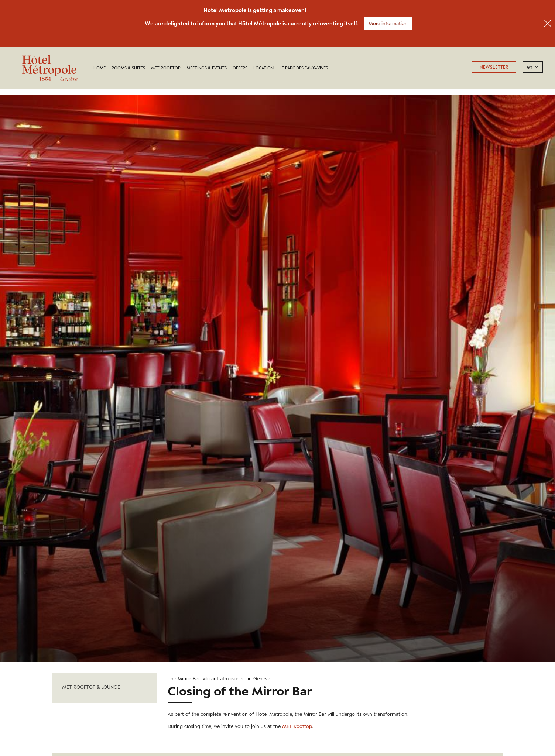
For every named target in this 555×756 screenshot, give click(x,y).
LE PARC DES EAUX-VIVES (304, 68)
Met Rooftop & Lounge (91, 687)
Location (263, 68)
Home (100, 68)
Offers (240, 68)
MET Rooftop (166, 68)
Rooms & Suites (128, 68)
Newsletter (494, 67)
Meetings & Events (207, 68)
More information (388, 23)
